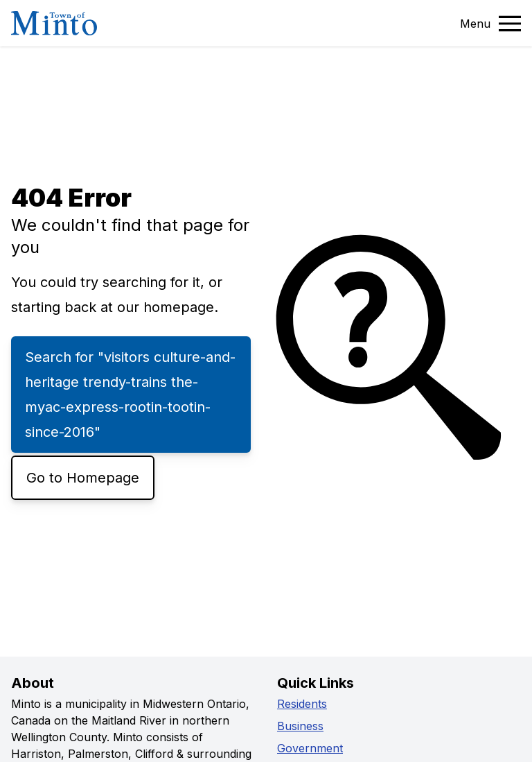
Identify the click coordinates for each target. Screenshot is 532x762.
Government (310, 748)
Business (300, 726)
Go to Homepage (83, 478)
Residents (302, 704)
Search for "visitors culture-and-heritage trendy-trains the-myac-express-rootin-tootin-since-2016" (130, 395)
